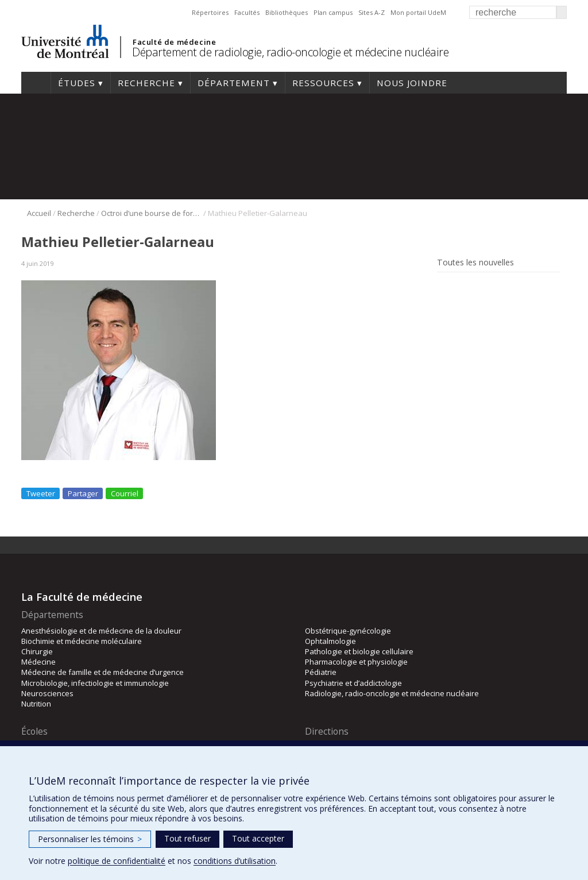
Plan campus (333, 12)
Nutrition (36, 704)
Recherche (146, 83)
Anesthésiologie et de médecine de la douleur (101, 631)
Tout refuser (187, 838)
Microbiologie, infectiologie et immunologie (95, 683)
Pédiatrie (321, 672)
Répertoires (210, 12)
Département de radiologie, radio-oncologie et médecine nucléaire (290, 52)
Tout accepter (258, 838)
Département (234, 83)
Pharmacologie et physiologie (356, 662)
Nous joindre (412, 83)
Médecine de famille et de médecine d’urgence (102, 672)
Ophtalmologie (330, 641)
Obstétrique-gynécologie (348, 631)
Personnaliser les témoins (90, 839)
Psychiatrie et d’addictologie (353, 683)
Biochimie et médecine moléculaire (82, 641)
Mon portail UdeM (418, 12)
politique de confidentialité (117, 861)
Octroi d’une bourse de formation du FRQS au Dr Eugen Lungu (151, 213)
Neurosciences (47, 693)
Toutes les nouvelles (475, 263)
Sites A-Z (372, 12)
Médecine (38, 662)
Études (77, 83)
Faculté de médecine (174, 42)
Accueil (36, 83)
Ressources (323, 83)
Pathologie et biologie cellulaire (359, 651)
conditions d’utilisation (235, 861)
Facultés (247, 12)
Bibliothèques (287, 12)
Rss (445, 289)
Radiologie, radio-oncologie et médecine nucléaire (392, 693)
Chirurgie (37, 651)
